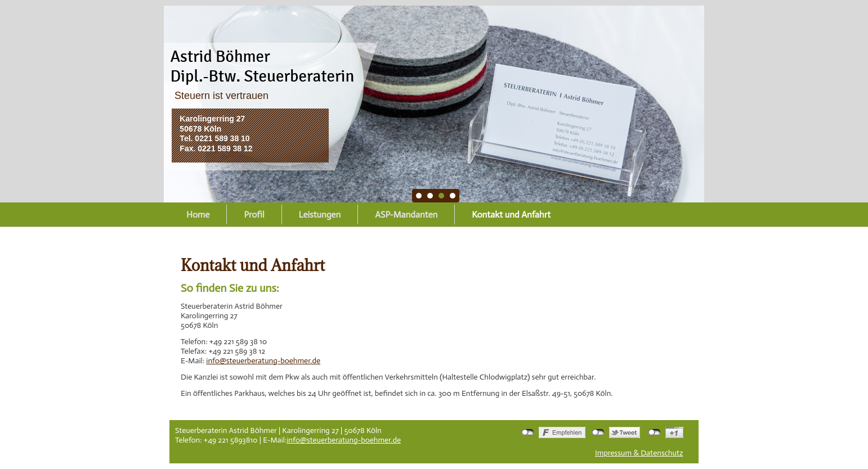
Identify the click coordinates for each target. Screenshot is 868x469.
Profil (254, 215)
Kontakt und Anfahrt (511, 215)
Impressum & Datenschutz (639, 453)
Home (198, 215)
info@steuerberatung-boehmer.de (263, 361)
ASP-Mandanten (406, 215)
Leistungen (320, 215)
